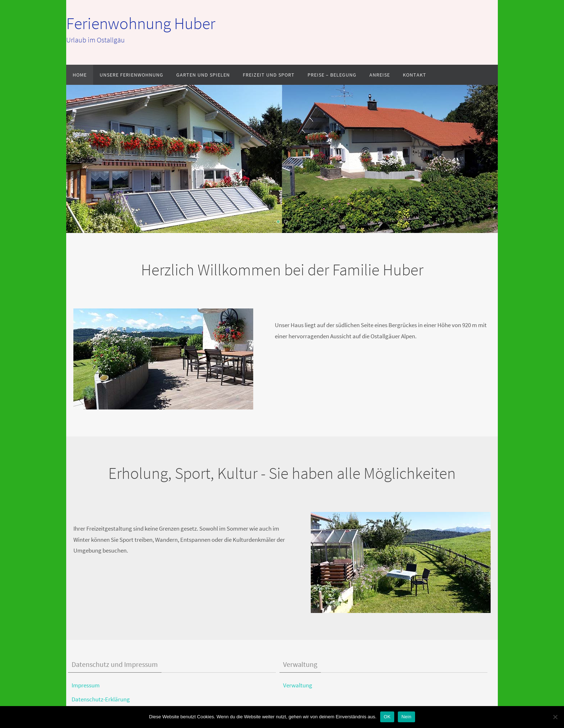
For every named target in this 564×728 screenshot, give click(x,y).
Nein (406, 717)
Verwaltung (298, 685)
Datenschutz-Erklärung (101, 699)
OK (387, 717)
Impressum (86, 685)
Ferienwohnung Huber (141, 23)
